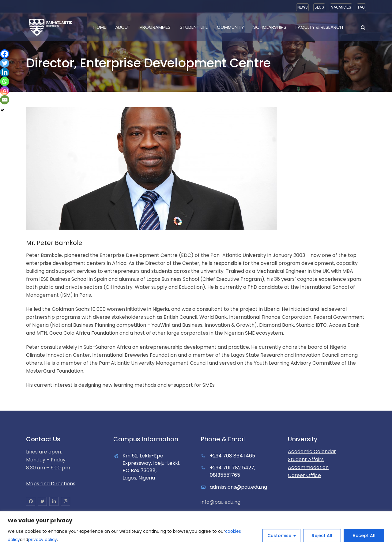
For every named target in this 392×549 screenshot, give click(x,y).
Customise (279, 536)
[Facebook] (5, 54)
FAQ (361, 7)
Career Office (304, 475)
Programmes (155, 27)
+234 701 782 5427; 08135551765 (232, 471)
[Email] (5, 100)
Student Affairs (306, 459)
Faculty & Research (319, 27)
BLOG (319, 7)
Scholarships (270, 27)
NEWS (302, 7)
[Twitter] (5, 63)
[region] (196, 530)
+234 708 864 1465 (232, 456)
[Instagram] (5, 91)
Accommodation (308, 467)
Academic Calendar (312, 451)
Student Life (194, 27)
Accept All (364, 536)
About (123, 27)
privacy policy (43, 540)
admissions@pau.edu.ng (238, 487)
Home (100, 27)
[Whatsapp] (5, 81)
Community (230, 27)
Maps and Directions (51, 484)
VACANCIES (341, 7)
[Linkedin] (5, 72)
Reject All (322, 536)
